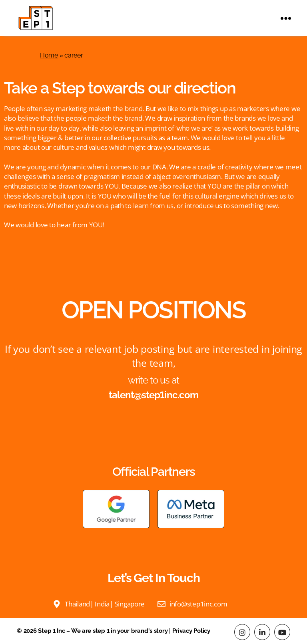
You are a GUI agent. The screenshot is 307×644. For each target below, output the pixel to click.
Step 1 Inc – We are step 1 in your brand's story (103, 631)
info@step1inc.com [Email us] (198, 604)
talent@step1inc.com (153, 395)
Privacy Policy (191, 631)
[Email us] (161, 603)
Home (49, 55)
